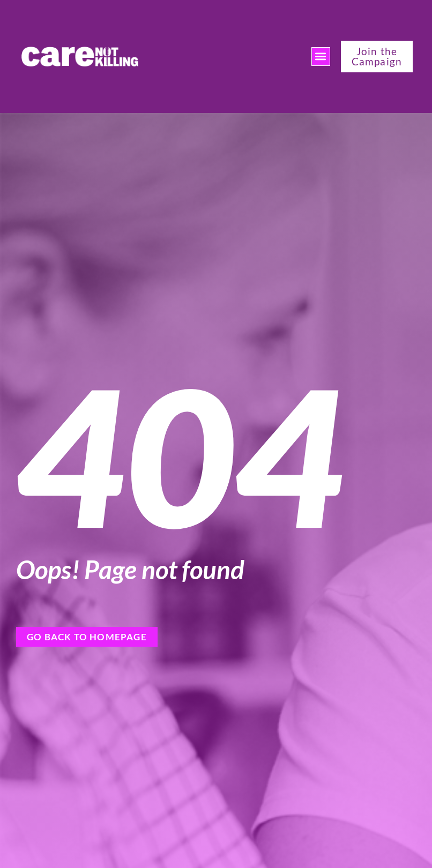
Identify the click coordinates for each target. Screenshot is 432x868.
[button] (321, 57)
